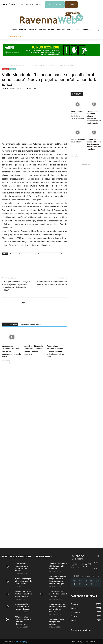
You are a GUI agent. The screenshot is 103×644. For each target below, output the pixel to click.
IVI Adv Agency (22, 642)
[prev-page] (4, 362)
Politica (42, 30)
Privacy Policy (77, 642)
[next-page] (8, 362)
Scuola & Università (57, 30)
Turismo (86, 30)
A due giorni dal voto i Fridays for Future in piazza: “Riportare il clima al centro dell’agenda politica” (16, 286)
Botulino (13, 254)
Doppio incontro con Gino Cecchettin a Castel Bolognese (58, 594)
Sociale (70, 30)
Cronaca (13, 30)
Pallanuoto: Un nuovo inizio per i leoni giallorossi (57, 622)
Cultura (23, 30)
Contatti (71, 4)
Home (4, 65)
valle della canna (43, 254)
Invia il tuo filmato (55, 4)
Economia (33, 30)
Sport (78, 30)
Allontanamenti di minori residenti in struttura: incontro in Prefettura (52, 283)
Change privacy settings (81, 630)
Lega (6, 88)
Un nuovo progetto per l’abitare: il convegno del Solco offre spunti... (23, 581)
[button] (98, 30)
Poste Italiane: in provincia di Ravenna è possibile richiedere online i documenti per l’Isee (56, 351)
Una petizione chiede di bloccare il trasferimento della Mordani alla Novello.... (94, 144)
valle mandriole (57, 254)
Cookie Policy (90, 642)
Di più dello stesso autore (31, 325)
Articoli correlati (10, 325)
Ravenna (13, 69)
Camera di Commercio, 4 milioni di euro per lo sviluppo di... (58, 566)
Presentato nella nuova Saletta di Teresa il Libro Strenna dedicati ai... (23, 594)
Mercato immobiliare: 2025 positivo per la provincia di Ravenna (22, 607)
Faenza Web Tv (15, 36)
